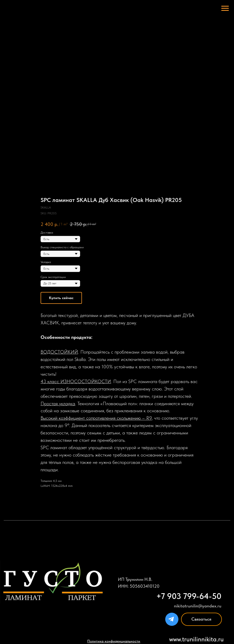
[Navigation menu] (225, 8)
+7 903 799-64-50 (189, 596)
